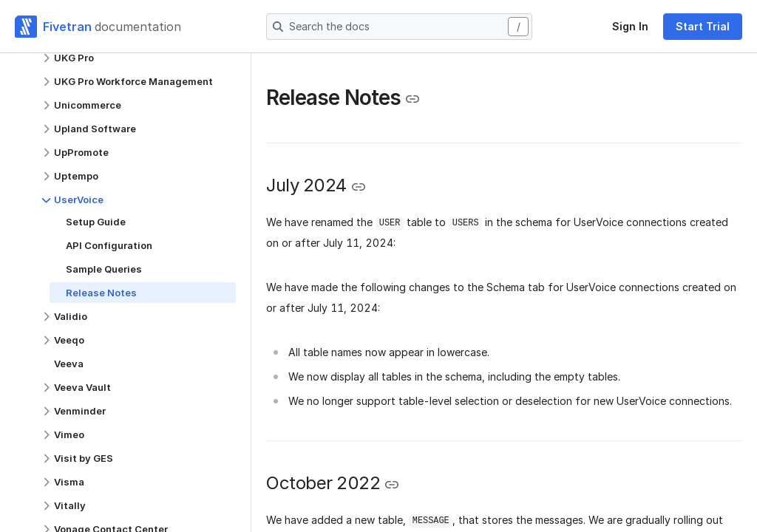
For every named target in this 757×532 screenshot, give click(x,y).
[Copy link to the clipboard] (413, 99)
